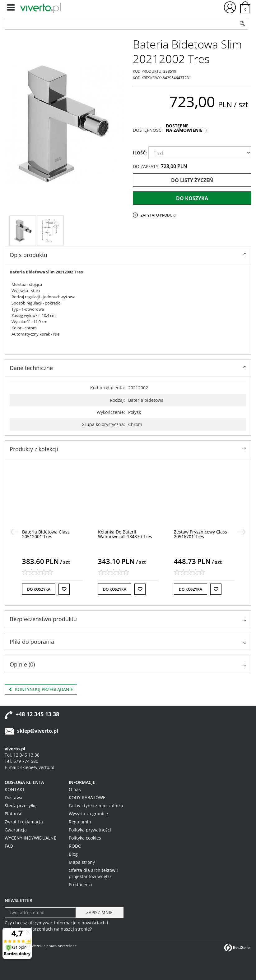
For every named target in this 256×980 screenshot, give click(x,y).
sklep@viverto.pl (38, 731)
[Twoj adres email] (40, 913)
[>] (242, 532)
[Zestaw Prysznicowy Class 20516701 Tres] (200, 534)
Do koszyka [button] (39, 589)
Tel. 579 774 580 (21, 761)
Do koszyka (192, 198)
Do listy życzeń (192, 180)
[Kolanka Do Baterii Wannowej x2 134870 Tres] (125, 534)
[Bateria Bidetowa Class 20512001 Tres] (46, 534)
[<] (14, 532)
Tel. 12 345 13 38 (22, 755)
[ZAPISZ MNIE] (100, 913)
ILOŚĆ (140, 153)
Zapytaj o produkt (159, 215)
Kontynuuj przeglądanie (41, 689)
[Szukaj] (242, 24)
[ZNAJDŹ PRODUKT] (121, 24)
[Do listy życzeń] (64, 589)
